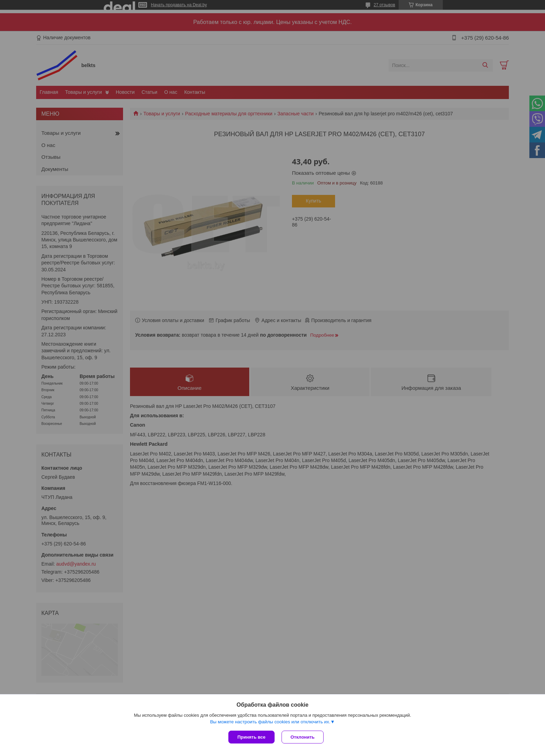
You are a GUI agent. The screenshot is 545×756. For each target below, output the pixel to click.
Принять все (251, 737)
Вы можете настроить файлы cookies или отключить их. (270, 722)
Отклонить (303, 737)
